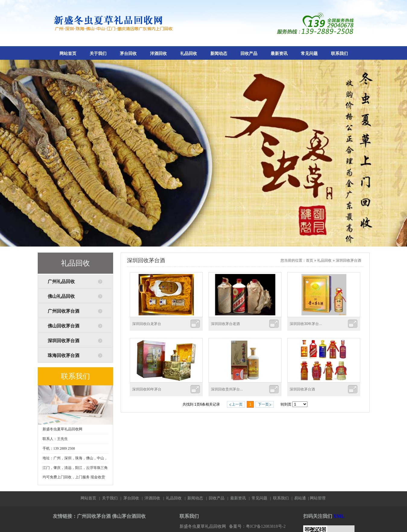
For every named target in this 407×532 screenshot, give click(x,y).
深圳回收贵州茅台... (227, 389)
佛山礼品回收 (61, 296)
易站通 (302, 498)
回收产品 (249, 54)
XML (339, 516)
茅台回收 (128, 54)
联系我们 (339, 54)
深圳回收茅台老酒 (225, 324)
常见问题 (309, 54)
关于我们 (98, 54)
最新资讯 (279, 54)
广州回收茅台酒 (64, 311)
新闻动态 (219, 54)
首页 (310, 260)
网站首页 (68, 54)
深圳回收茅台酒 (64, 341)
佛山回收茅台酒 (64, 326)
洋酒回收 (158, 54)
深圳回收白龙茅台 (147, 324)
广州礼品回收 (61, 282)
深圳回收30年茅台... (306, 324)
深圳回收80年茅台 (147, 389)
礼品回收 (189, 54)
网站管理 (318, 498)
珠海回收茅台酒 (64, 355)
